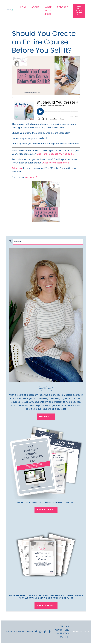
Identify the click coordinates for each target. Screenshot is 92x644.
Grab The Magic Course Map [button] (79, 11)
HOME (23, 7)
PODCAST (63, 7)
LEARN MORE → (46, 417)
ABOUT (35, 7)
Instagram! (31, 177)
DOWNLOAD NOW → (46, 510)
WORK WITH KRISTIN (48, 11)
